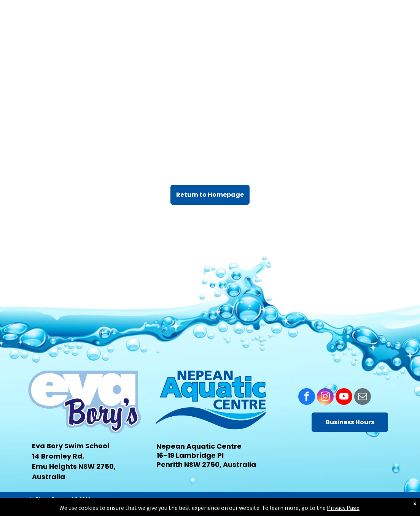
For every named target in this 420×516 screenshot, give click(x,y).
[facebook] (307, 397)
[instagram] (325, 397)
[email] (363, 397)
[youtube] (344, 397)
